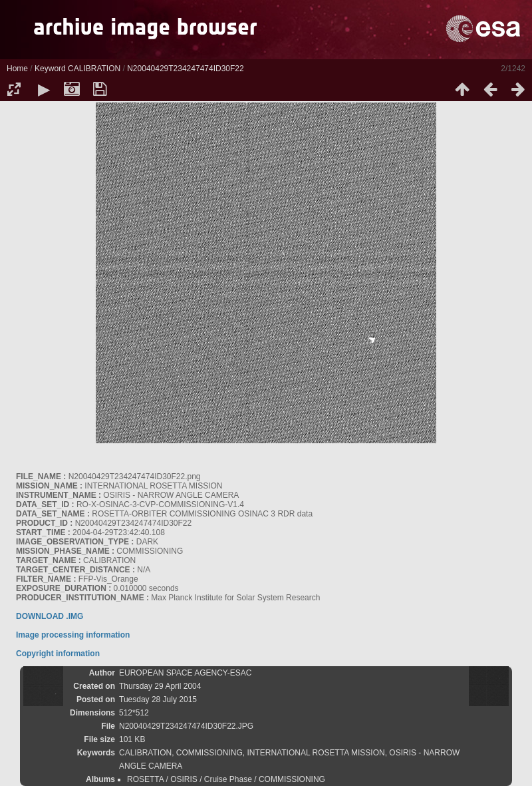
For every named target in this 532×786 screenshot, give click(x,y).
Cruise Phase (228, 779)
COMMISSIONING (209, 753)
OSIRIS (184, 779)
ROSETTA (145, 779)
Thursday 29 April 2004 (160, 686)
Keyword (50, 69)
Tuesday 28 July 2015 (158, 699)
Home (17, 69)
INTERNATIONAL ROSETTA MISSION (316, 753)
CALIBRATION (94, 69)
